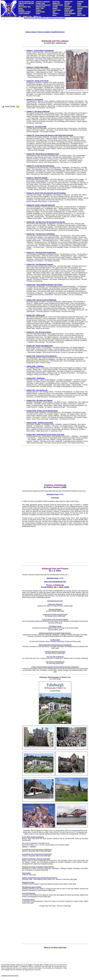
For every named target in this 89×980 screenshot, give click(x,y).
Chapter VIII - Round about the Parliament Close (43, 154)
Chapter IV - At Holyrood (35, 99)
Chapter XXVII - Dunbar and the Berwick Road (42, 411)
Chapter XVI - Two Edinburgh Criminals (40, 264)
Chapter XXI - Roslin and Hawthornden (40, 346)
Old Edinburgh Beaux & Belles (32, 887)
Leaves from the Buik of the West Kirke (55, 614)
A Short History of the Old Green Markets (55, 620)
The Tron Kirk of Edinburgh (55, 657)
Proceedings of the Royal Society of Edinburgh (37, 849)
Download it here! (53, 494)
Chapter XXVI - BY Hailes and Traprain (39, 400)
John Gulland (26, 873)
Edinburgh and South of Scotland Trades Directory (55, 633)
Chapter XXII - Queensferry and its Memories (42, 356)
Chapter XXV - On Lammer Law (37, 390)
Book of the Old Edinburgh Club (55, 582)
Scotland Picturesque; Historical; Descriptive (36, 859)
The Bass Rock (55, 640)
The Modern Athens (55, 626)
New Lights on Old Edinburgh (55, 662)
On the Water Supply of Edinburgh (33, 837)
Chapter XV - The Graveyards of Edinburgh (41, 252)
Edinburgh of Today (28, 882)
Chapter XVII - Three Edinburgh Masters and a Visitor (44, 285)
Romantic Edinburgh (55, 609)
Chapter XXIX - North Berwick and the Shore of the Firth (45, 435)
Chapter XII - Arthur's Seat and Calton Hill (40, 205)
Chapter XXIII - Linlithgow (35, 366)
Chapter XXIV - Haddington (36, 378)
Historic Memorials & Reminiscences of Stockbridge (55, 645)
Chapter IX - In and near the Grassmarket (40, 166)
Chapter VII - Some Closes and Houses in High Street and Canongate (50, 135)
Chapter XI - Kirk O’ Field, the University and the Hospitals (46, 193)
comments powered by (10, 976)
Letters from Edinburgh (55, 604)
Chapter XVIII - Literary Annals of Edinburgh (41, 300)
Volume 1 (25, 846)
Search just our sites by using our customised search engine (45, 18)
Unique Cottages (31, 32)
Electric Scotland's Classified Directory (51, 32)
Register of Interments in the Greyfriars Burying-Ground (40, 878)
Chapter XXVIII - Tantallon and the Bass (40, 423)
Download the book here (55, 601)
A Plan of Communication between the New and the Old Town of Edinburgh (55, 667)
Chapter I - (30, 50)
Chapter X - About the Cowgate (37, 178)
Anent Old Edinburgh (29, 893)
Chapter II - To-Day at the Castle (37, 67)
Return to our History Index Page (55, 947)
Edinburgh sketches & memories (55, 652)
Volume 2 (33, 846)
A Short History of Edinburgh (44, 50)
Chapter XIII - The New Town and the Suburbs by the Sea (46, 222)
